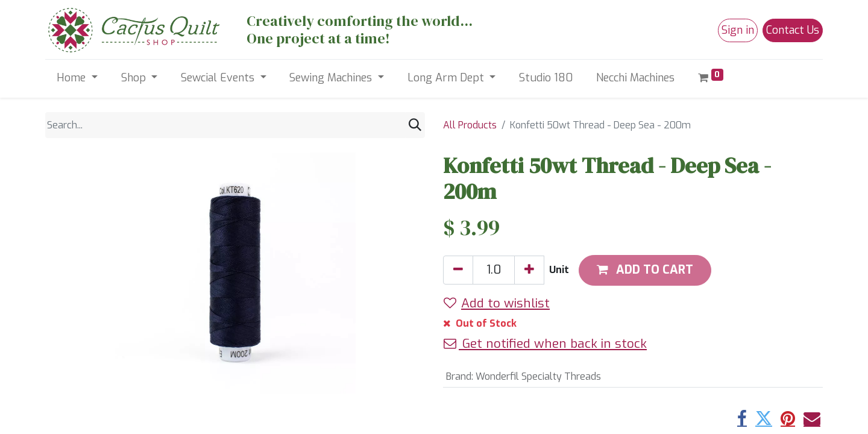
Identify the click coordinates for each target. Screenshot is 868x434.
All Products (470, 125)
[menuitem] (546, 78)
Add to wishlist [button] (497, 303)
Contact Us (793, 30)
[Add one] (529, 270)
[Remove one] (458, 270)
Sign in (738, 30)
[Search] (415, 125)
